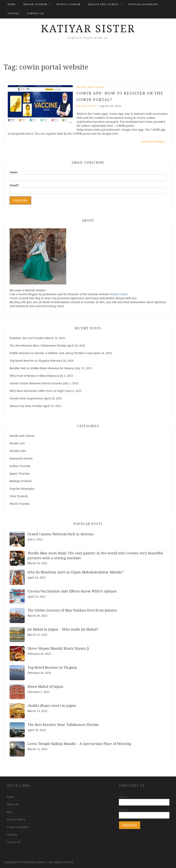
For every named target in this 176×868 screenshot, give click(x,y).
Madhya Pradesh (21, 481)
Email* (88, 189)
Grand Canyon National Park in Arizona (36, 383)
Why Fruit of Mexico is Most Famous (33, 376)
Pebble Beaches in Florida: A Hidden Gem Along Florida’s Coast (51, 353)
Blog (9, 812)
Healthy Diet (18, 451)
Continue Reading (155, 142)
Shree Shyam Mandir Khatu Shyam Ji (58, 648)
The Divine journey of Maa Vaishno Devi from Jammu (72, 610)
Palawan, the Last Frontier (27, 338)
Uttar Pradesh (19, 496)
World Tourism (69, 4)
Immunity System (21, 458)
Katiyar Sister (88, 29)
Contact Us (36, 13)
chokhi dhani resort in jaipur (52, 706)
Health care (17, 443)
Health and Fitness (103, 4)
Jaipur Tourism (20, 474)
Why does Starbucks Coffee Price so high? (37, 391)
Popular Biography (143, 4)
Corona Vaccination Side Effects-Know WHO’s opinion (72, 591)
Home (12, 4)
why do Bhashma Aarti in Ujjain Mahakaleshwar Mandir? (76, 572)
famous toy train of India (26, 406)
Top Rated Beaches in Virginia (29, 361)
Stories (13, 13)
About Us (13, 804)
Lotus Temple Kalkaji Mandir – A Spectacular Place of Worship (79, 744)
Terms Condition (18, 827)
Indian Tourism (35, 4)
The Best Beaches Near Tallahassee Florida (38, 346)
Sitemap (12, 835)
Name (88, 176)
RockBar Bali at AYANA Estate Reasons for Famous (42, 368)
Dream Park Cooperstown (26, 398)
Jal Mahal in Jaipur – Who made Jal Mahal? (63, 629)
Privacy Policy (16, 819)
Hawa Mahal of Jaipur (46, 687)
